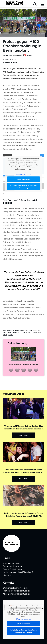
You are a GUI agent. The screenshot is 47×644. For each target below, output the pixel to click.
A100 (33, 330)
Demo (11, 335)
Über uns (7, 575)
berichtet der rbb (24, 149)
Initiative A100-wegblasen (15, 89)
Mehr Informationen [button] (24, 174)
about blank (17, 332)
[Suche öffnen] (35, 4)
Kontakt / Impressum (12, 563)
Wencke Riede (10, 63)
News (17, 330)
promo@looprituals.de (20, 591)
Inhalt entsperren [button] (23, 179)
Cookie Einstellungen (12, 569)
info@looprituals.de (22, 594)
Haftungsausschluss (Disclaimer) (18, 572)
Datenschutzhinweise (13, 566)
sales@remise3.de (19, 588)
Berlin (25, 332)
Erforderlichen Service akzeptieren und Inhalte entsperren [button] (24, 187)
